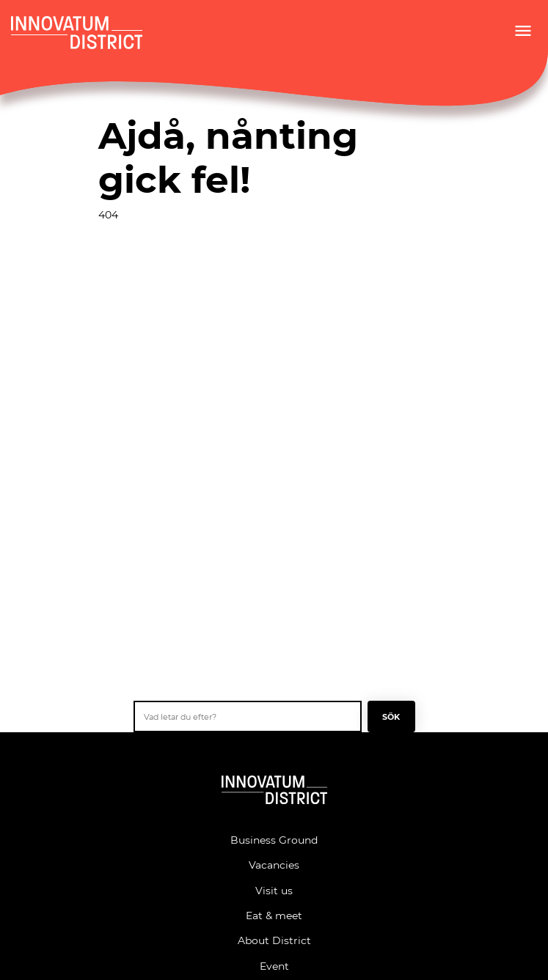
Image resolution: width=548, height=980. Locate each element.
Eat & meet (274, 915)
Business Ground (274, 840)
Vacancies (274, 865)
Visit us (274, 890)
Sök (391, 716)
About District (274, 940)
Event (274, 966)
